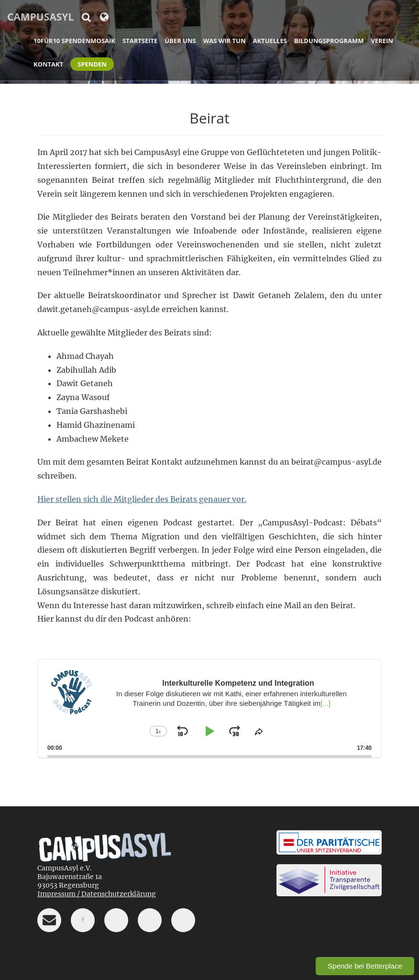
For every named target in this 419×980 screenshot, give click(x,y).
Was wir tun (225, 41)
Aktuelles (270, 41)
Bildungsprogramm (329, 41)
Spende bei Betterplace (365, 966)
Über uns (180, 41)
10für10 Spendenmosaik (74, 41)
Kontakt (48, 64)
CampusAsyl (40, 17)
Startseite (140, 41)
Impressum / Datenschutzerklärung (97, 894)
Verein (382, 41)
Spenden (92, 64)
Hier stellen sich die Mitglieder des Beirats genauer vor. (142, 499)
